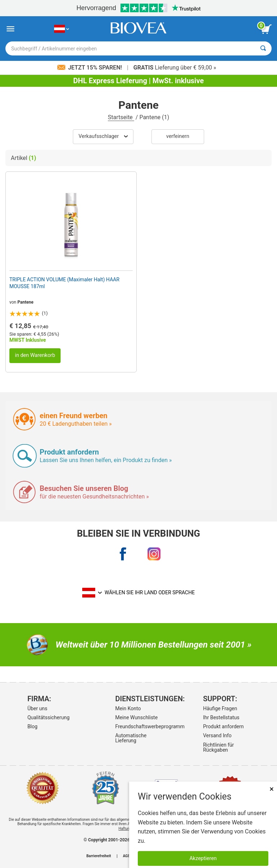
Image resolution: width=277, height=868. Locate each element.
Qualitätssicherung (49, 717)
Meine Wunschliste (136, 717)
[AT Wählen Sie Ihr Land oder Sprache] (61, 29)
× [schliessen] (272, 789)
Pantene (25, 302)
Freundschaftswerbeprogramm (137, 726)
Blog (32, 726)
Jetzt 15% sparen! (90, 68)
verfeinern (178, 136)
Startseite (121, 117)
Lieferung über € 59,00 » (175, 68)
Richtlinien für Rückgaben (219, 747)
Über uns (37, 708)
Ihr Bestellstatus (221, 717)
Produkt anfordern (223, 726)
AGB (127, 856)
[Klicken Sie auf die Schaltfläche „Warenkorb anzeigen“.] (266, 29)
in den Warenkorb (35, 355)
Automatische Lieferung (131, 738)
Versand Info (217, 735)
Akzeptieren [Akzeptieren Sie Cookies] (203, 858)
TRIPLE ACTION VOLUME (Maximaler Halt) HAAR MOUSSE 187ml (64, 283)
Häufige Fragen (220, 708)
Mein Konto (128, 708)
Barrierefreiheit (98, 856)
